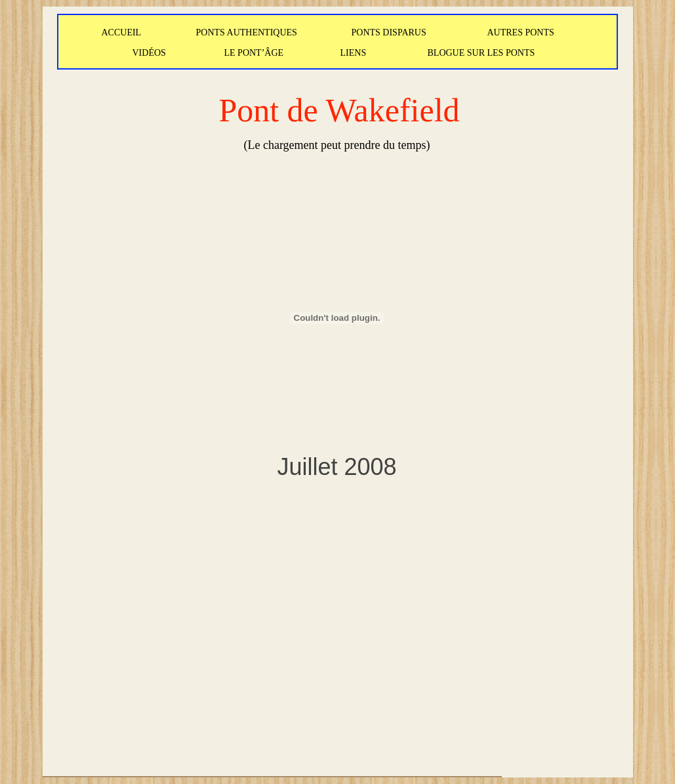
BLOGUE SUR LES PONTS (481, 53)
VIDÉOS (149, 53)
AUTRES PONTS (521, 32)
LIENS (354, 53)
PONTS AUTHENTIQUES (247, 32)
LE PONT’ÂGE (254, 53)
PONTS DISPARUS (389, 32)
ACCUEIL (122, 32)
